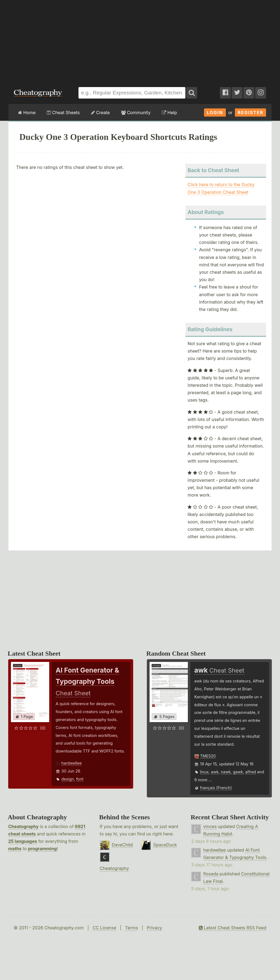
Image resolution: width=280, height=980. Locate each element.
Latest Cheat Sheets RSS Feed (233, 928)
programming (42, 849)
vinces (210, 826)
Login (215, 113)
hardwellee (72, 763)
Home (27, 113)
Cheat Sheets (63, 113)
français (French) (216, 788)
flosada (211, 874)
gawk (238, 772)
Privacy (154, 928)
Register (250, 113)
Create (100, 113)
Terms (131, 928)
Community (136, 113)
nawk (226, 772)
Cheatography (23, 826)
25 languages (23, 841)
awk (215, 772)
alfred (251, 772)
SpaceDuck (165, 845)
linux (205, 772)
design (68, 779)
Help (169, 113)
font (80, 779)
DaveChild (122, 845)
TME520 (208, 756)
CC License (104, 928)
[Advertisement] (140, 41)
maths (15, 849)
